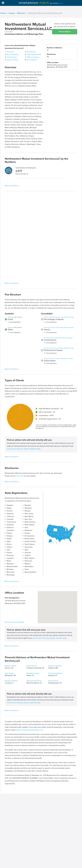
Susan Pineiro (53, 681)
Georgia (12, 13)
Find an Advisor (65, 32)
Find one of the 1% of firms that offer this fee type (58, 338)
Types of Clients (13, 60)
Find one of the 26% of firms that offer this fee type (59, 348)
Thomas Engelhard (55, 673)
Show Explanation (15, 322)
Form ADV (20, 476)
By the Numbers (13, 54)
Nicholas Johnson (55, 666)
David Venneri (32, 666)
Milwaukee (21, 13)
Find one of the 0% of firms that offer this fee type (58, 359)
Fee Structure (12, 57)
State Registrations (34, 54)
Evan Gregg (9, 673)
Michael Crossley (33, 673)
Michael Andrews (11, 681)
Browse (3, 13)
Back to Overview (12, 186)
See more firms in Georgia (14, 622)
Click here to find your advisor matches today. (24, 449)
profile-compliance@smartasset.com (30, 730)
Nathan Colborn (11, 666)
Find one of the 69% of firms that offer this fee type (59, 317)
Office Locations (33, 57)
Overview (10, 52)
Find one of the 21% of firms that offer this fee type (59, 328)
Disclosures (31, 52)
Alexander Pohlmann (34, 681)
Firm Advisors (32, 60)
